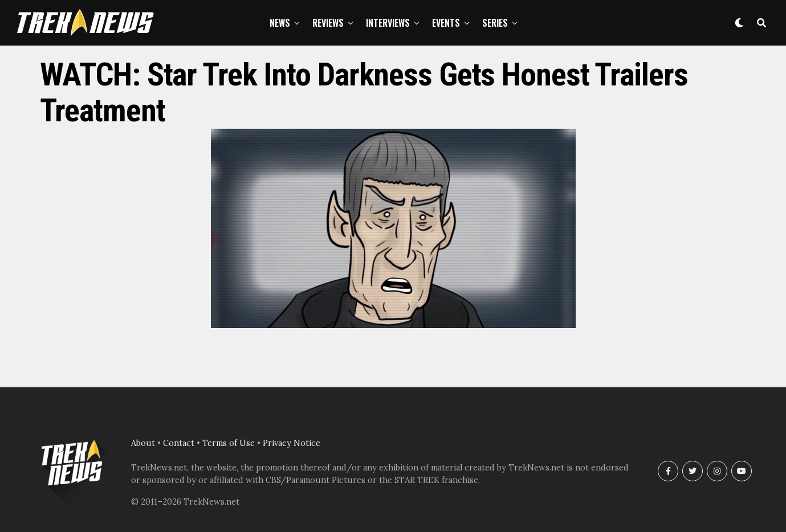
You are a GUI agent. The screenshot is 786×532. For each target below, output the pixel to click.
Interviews (388, 23)
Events (446, 23)
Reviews (328, 23)
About (143, 443)
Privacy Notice (292, 443)
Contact (179, 443)
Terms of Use (229, 443)
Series (495, 23)
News (280, 23)
